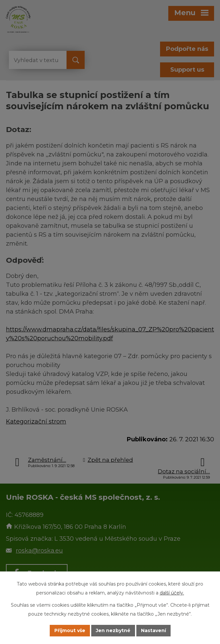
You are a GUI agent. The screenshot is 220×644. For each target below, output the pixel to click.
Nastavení (153, 630)
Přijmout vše (70, 630)
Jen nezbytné (113, 630)
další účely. (172, 593)
